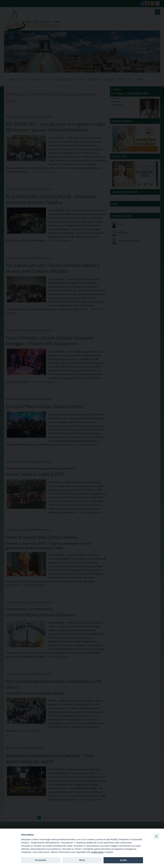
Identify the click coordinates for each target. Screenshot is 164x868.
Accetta (123, 860)
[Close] (156, 836)
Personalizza (41, 860)
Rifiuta (82, 860)
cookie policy (97, 852)
